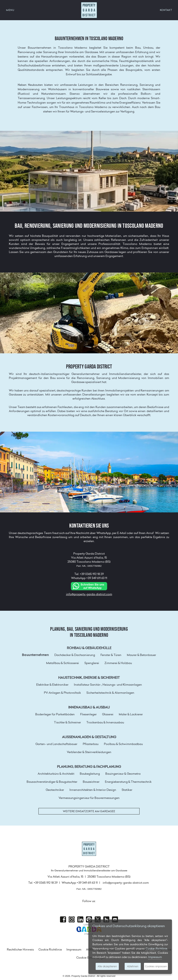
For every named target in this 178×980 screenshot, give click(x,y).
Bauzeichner (91, 782)
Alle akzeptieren (107, 966)
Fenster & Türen (111, 655)
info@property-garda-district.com (89, 594)
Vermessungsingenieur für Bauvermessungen (89, 798)
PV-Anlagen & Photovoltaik (62, 693)
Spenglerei (92, 663)
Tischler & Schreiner (67, 722)
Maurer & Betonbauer (141, 655)
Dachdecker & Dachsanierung (75, 655)
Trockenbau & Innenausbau (105, 722)
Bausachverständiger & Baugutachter (52, 782)
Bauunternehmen (35, 655)
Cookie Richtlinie (50, 950)
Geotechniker (55, 790)
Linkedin (80, 919)
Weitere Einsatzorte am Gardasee (89, 811)
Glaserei (108, 714)
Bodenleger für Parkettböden (55, 714)
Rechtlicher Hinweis (20, 950)
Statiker (127, 790)
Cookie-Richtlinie (156, 949)
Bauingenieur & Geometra (123, 774)
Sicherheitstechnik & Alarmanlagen (110, 693)
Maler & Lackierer (131, 714)
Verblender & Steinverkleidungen (89, 752)
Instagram (72, 919)
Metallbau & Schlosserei (63, 663)
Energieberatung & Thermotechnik (128, 782)
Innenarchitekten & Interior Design (93, 790)
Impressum (74, 950)
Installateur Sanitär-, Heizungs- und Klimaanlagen (108, 685)
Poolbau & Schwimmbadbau (123, 744)
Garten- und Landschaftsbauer (56, 744)
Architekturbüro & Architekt (56, 774)
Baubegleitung (90, 774)
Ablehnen (133, 966)
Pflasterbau (91, 744)
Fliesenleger (88, 714)
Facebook (63, 919)
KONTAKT (166, 10)
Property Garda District (89, 10)
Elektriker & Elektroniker (52, 685)
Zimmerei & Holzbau (118, 663)
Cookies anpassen (156, 966)
